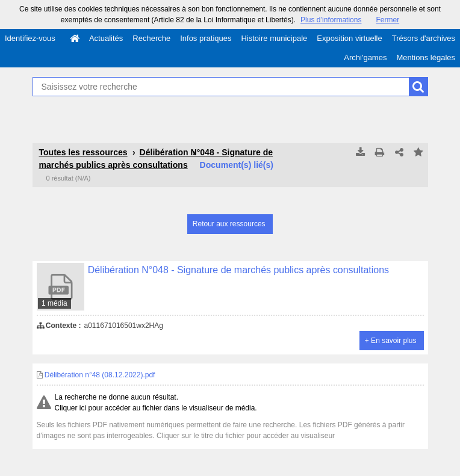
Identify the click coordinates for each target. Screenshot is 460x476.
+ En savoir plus (391, 341)
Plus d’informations (331, 20)
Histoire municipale (274, 38)
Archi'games (365, 57)
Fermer (387, 20)
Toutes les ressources (83, 152)
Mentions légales (426, 57)
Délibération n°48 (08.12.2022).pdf (96, 375)
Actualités (106, 38)
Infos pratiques (206, 38)
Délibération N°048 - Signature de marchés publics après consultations (238, 270)
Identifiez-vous (30, 38)
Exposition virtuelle (349, 38)
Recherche (151, 38)
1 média (54, 303)
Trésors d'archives (424, 38)
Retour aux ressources (229, 224)
